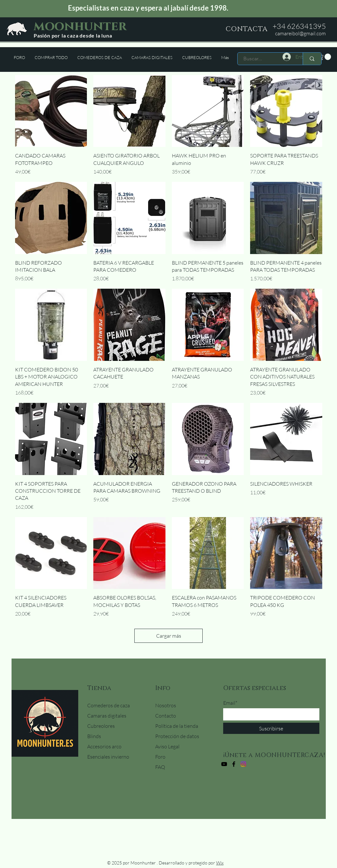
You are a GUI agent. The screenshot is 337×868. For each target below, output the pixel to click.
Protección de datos (177, 736)
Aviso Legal (167, 746)
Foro (160, 757)
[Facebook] (234, 764)
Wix (220, 863)
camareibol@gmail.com (300, 33)
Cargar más (169, 636)
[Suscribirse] (271, 728)
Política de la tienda (177, 726)
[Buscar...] (266, 59)
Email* (230, 703)
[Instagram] (243, 764)
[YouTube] (224, 764)
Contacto (166, 716)
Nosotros (166, 705)
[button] (325, 57)
